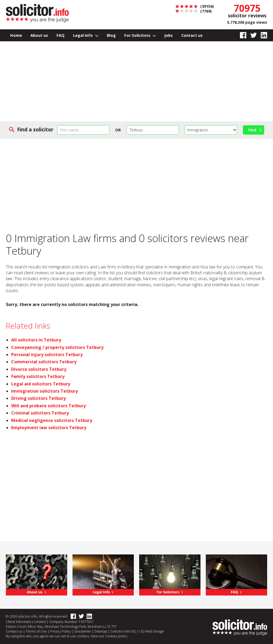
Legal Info (86, 35)
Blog (111, 35)
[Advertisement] (136, 81)
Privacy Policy (61, 631)
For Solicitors (140, 35)
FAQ (61, 35)
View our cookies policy (109, 636)
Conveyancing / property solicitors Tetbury (57, 347)
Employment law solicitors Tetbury (49, 428)
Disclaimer (83, 631)
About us (39, 35)
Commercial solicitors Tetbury (44, 362)
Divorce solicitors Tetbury (39, 369)
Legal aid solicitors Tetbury (41, 384)
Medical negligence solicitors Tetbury (52, 420)
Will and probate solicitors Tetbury (49, 406)
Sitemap (101, 631)
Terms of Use (36, 631)
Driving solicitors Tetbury (39, 398)
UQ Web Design (152, 631)
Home (16, 35)
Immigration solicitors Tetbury (45, 391)
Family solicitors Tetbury (38, 376)
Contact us (192, 35)
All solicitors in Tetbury (36, 340)
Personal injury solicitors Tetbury (47, 355)
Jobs (168, 35)
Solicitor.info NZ (123, 631)
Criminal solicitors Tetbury (40, 413)
